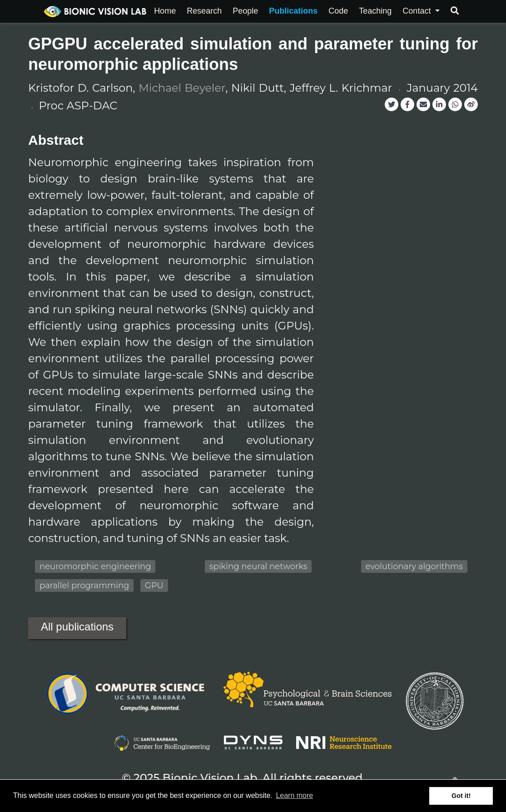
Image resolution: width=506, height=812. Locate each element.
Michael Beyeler (182, 88)
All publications (77, 627)
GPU (154, 586)
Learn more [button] (294, 795)
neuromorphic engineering (95, 566)
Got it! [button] (461, 796)
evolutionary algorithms (414, 566)
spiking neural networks (258, 566)
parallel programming (84, 586)
